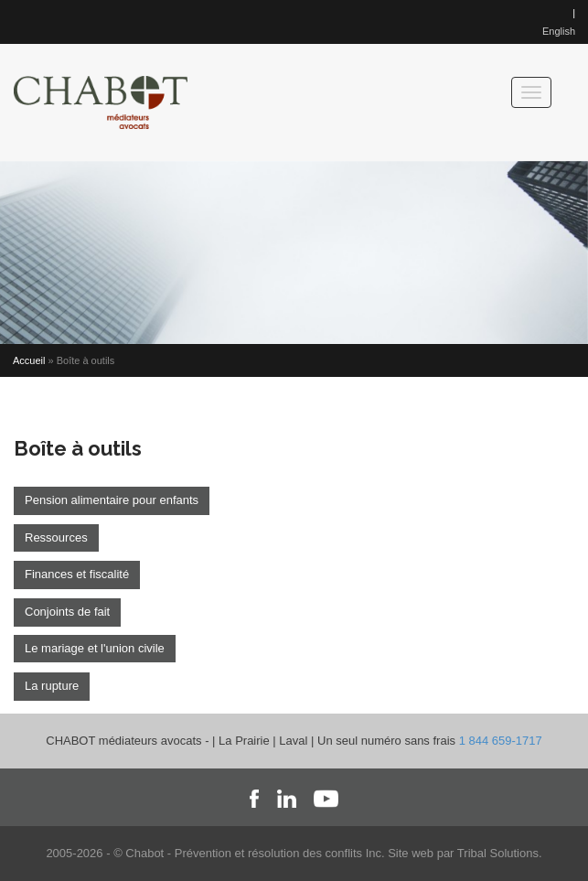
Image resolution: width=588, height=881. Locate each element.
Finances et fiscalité (77, 574)
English (559, 31)
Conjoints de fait (67, 612)
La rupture (52, 686)
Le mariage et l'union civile (95, 648)
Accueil (29, 360)
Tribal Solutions (498, 853)
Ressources (56, 537)
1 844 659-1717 (501, 741)
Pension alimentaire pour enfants (112, 500)
